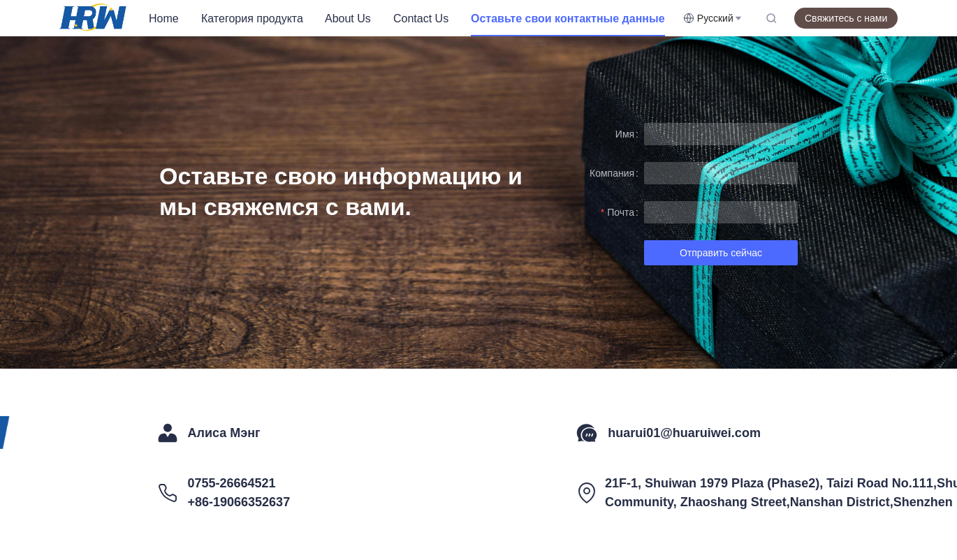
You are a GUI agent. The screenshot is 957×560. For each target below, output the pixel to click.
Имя (625, 134)
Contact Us (421, 19)
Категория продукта (252, 19)
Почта (621, 212)
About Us (348, 19)
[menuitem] (164, 19)
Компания (612, 173)
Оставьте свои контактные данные (568, 19)
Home (164, 19)
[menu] (410, 19)
